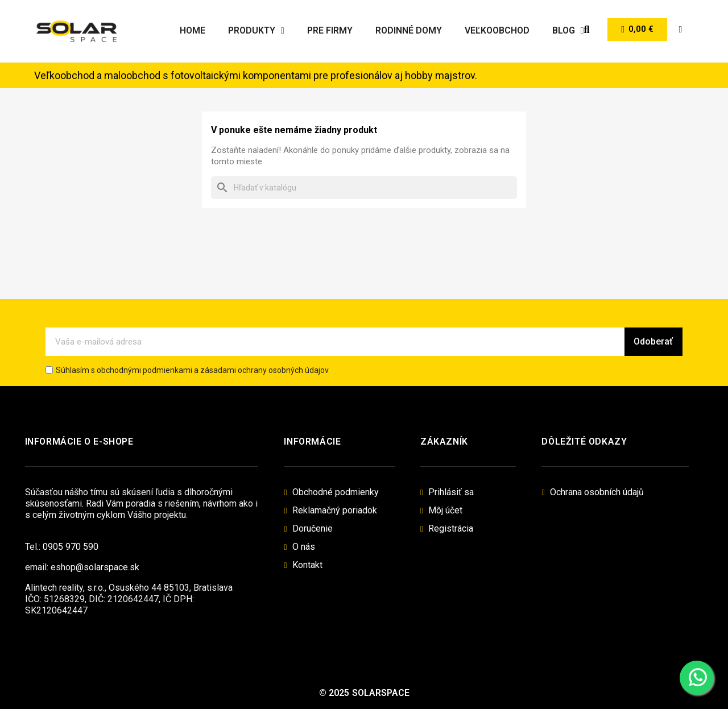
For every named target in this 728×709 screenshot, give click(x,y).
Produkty (256, 31)
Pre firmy (330, 30)
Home (193, 30)
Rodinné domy (409, 30)
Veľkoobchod (497, 30)
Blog (568, 31)
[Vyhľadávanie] (364, 188)
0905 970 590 (71, 547)
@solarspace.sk (107, 567)
